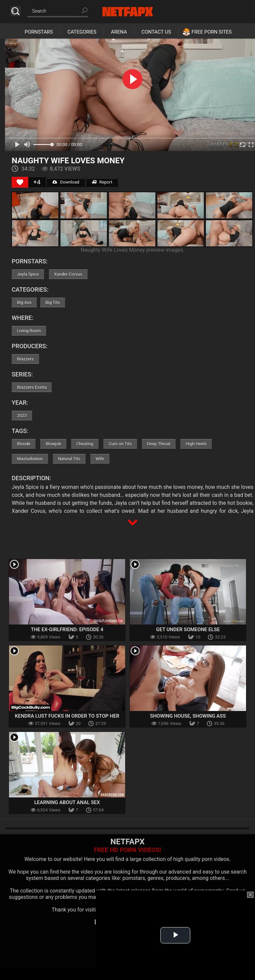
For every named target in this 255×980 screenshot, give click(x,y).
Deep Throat (159, 444)
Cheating (85, 444)
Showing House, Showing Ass (188, 716)
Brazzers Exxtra (32, 387)
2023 (22, 416)
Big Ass (24, 302)
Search (15, 11)
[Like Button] (20, 182)
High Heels (196, 444)
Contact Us (156, 32)
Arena (119, 32)
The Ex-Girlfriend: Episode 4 (67, 630)
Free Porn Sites (212, 32)
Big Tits (53, 302)
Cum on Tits (120, 444)
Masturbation (30, 459)
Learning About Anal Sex (67, 802)
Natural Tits (69, 459)
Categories (82, 32)
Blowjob (53, 444)
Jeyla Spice (28, 274)
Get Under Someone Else (188, 630)
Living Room (29, 331)
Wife (100, 459)
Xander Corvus (68, 274)
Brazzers (25, 359)
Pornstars (39, 32)
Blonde (24, 444)
